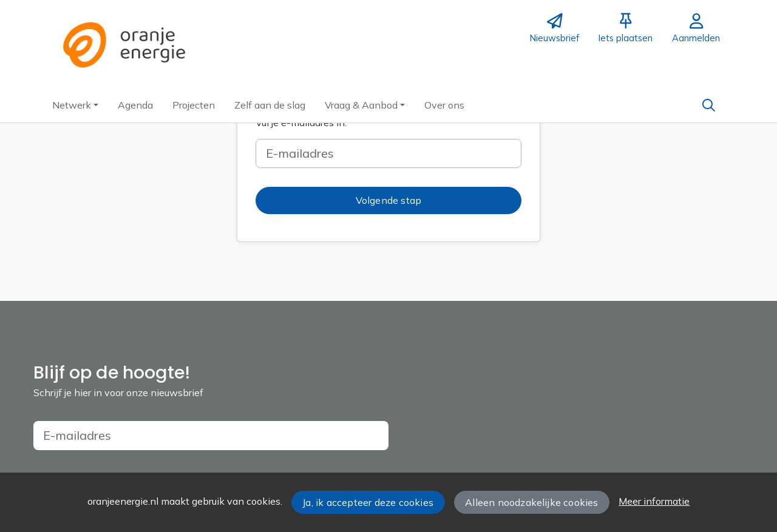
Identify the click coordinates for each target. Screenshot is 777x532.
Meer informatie (654, 501)
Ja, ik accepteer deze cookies (368, 502)
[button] (75, 105)
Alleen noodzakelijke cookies (531, 502)
